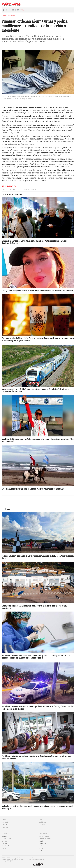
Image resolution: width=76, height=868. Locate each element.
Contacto (42, 825)
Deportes (5, 827)
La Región (42, 843)
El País (41, 848)
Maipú (41, 841)
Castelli (4, 848)
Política (22, 10)
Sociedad (5, 822)
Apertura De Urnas (30, 189)
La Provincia (43, 846)
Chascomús (43, 834)
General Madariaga (45, 839)
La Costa (4, 841)
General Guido (6, 839)
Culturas (4, 825)
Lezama (4, 851)
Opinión (42, 820)
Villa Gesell (5, 846)
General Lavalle (44, 836)
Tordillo (4, 836)
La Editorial (43, 822)
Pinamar (4, 189)
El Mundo (42, 851)
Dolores (4, 834)
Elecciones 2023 (15, 189)
